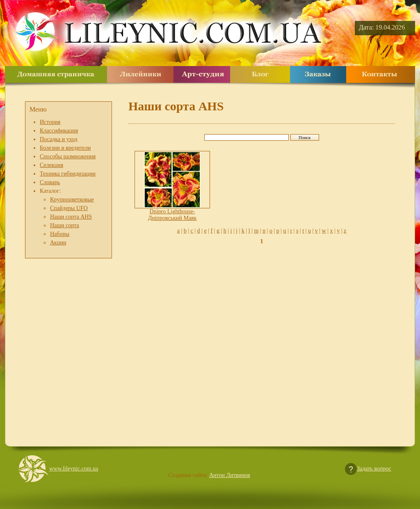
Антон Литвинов (230, 475)
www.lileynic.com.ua (74, 469)
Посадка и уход (59, 139)
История (50, 122)
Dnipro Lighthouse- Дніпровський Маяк (172, 215)
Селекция (51, 165)
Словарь (50, 182)
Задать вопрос (374, 469)
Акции (58, 243)
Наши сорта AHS (71, 217)
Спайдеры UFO (69, 208)
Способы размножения (68, 156)
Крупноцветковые (72, 200)
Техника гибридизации (68, 174)
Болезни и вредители (65, 148)
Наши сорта (65, 225)
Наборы (60, 234)
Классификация (59, 131)
